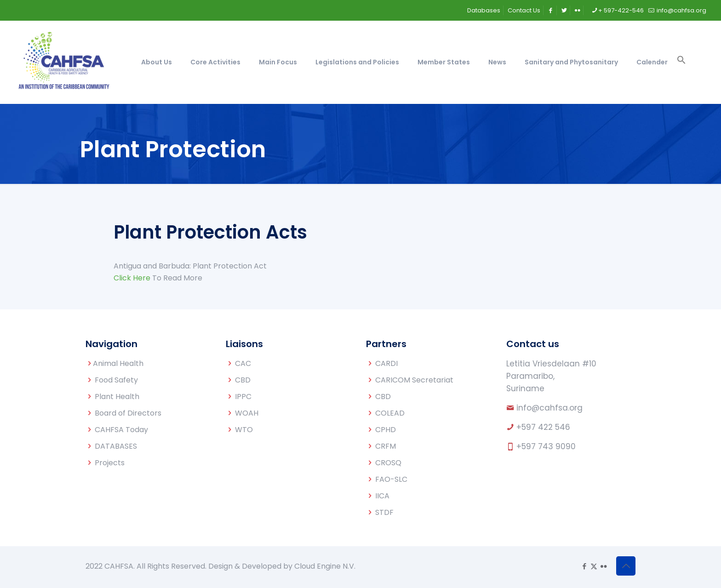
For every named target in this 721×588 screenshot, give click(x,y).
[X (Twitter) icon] (594, 566)
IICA (382, 496)
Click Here (132, 278)
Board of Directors (128, 413)
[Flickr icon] (604, 566)
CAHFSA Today (121, 430)
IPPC (243, 397)
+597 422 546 (543, 427)
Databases (484, 10)
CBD (243, 380)
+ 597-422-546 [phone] (621, 10)
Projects (110, 463)
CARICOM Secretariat (414, 380)
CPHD (386, 430)
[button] (681, 62)
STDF (384, 512)
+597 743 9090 (546, 446)
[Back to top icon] (626, 566)
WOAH (247, 413)
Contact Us (524, 10)
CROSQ (388, 463)
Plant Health (117, 397)
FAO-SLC (391, 479)
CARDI (386, 363)
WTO (244, 430)
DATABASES (116, 446)
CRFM (386, 446)
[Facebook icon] (584, 566)
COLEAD (390, 413)
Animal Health (118, 363)
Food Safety (116, 380)
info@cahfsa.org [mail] (681, 10)
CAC (243, 363)
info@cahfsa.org (549, 408)
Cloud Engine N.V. (325, 566)
